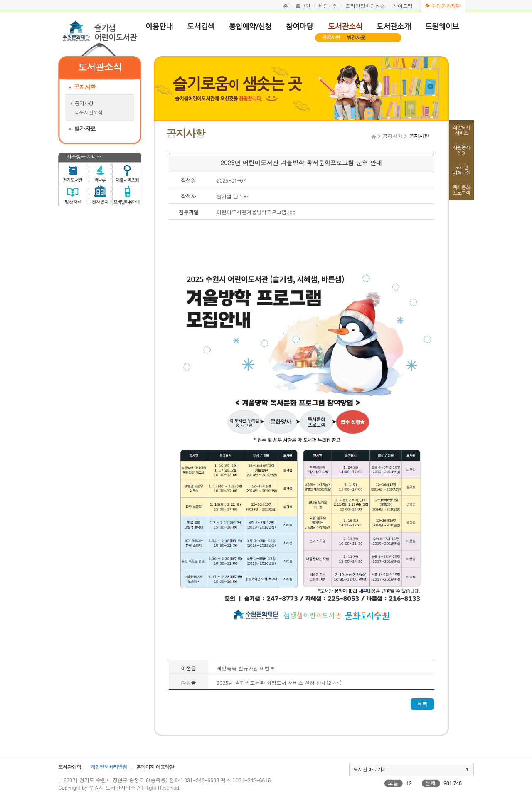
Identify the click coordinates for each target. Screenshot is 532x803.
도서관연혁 (70, 767)
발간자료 (356, 37)
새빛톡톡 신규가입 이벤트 (246, 668)
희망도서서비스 (461, 130)
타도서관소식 (89, 112)
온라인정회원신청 (365, 6)
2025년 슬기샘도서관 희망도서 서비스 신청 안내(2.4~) (279, 683)
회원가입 (328, 6)
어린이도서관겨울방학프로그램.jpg (256, 212)
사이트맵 (403, 6)
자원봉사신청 (461, 150)
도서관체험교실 (461, 170)
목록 (422, 704)
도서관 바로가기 (370, 769)
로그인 (303, 6)
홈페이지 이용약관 (155, 767)
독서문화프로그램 (461, 190)
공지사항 (331, 37)
